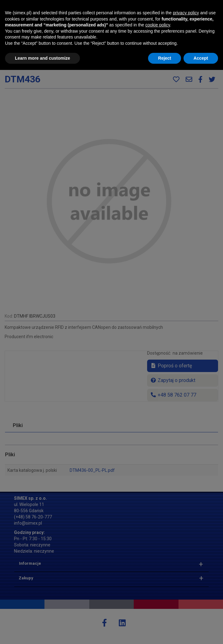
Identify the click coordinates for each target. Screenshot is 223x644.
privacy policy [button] (186, 587)
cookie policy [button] (158, 599)
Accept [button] (201, 632)
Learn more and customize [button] (42, 632)
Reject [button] (165, 632)
